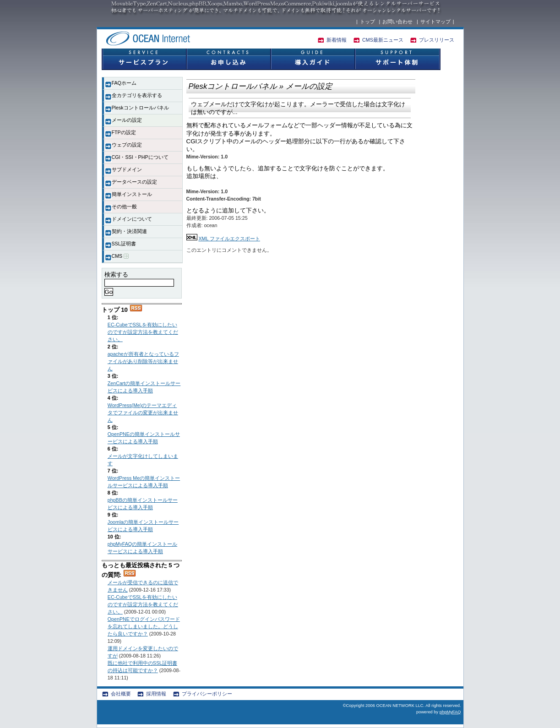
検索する (116, 274)
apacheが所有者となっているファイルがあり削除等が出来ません (143, 361)
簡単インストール (132, 194)
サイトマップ (435, 22)
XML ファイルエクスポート (229, 239)
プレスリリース (437, 40)
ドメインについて (132, 219)
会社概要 (121, 694)
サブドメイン (127, 169)
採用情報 (156, 694)
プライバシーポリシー (207, 694)
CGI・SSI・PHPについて (140, 157)
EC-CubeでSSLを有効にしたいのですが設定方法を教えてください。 (143, 332)
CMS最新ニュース (383, 40)
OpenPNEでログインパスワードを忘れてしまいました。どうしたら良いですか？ (144, 626)
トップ (367, 22)
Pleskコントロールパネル (140, 108)
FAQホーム (124, 83)
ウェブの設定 (127, 145)
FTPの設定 (124, 132)
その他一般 (124, 206)
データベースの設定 (134, 182)
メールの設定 (127, 120)
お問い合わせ (397, 22)
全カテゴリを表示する (137, 95)
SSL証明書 (124, 244)
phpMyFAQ (450, 712)
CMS (120, 256)
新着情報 (337, 40)
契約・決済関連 (129, 231)
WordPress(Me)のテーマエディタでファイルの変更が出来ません (143, 413)
